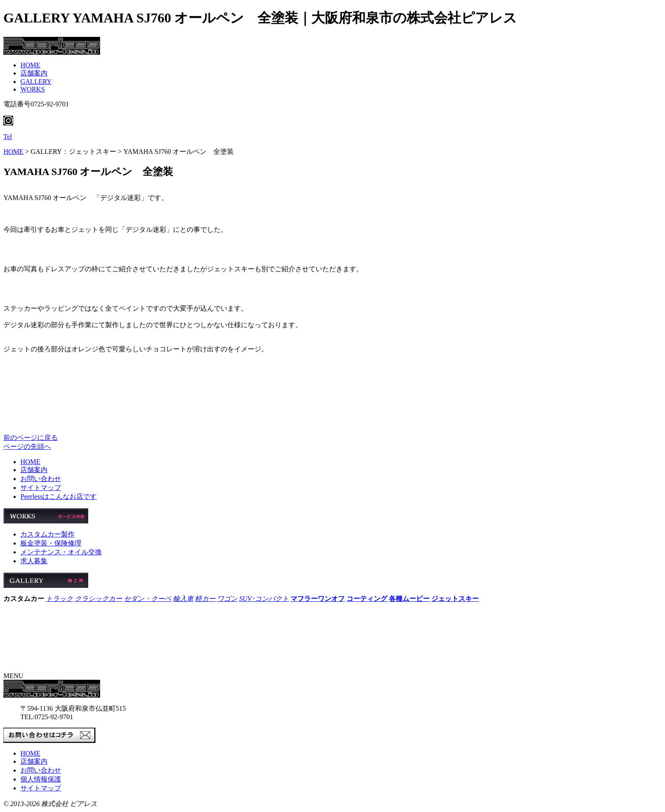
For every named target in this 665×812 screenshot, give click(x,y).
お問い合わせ (41, 479)
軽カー (205, 599)
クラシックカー (98, 599)
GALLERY (36, 82)
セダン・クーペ (148, 599)
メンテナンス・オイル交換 (61, 552)
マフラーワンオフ (318, 599)
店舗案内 (34, 73)
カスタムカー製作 (47, 534)
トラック (59, 599)
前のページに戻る (31, 438)
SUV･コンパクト (264, 599)
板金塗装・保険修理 (51, 543)
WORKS (33, 89)
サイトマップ (41, 488)
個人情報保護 (41, 779)
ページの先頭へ (27, 446)
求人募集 (34, 561)
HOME (30, 65)
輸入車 (183, 599)
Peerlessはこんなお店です (59, 496)
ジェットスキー (455, 599)
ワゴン (227, 599)
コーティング (367, 599)
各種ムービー (409, 599)
